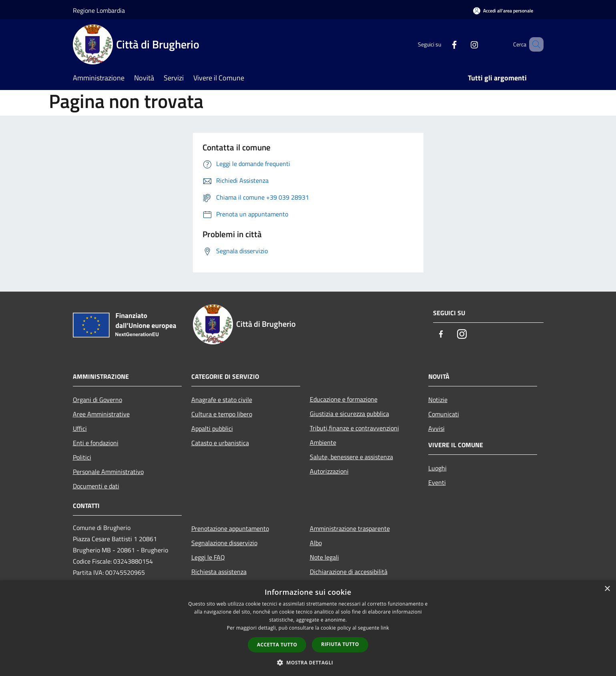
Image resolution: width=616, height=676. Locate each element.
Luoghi (437, 468)
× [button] (607, 589)
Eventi (437, 482)
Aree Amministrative (101, 414)
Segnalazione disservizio (224, 543)
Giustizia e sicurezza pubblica (349, 414)
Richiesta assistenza (219, 572)
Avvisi (436, 428)
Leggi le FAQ (208, 557)
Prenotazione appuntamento (230, 528)
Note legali (324, 557)
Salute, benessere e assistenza (351, 457)
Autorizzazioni (329, 471)
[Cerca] (534, 44)
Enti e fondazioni (96, 443)
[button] (308, 662)
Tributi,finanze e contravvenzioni (354, 428)
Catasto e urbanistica (220, 443)
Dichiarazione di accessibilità (349, 572)
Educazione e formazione (344, 399)
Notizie (438, 400)
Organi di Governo (97, 400)
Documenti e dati (96, 486)
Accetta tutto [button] (277, 645)
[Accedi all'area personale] (503, 11)
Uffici (80, 428)
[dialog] (308, 628)
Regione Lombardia (99, 10)
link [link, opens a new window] (385, 628)
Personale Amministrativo (108, 472)
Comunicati (444, 414)
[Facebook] (443, 44)
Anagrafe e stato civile (222, 400)
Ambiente (323, 442)
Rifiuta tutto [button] (340, 644)
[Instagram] (463, 44)
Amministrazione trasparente (350, 528)
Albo (316, 543)
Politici (82, 457)
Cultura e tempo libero (222, 414)
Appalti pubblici (212, 428)
